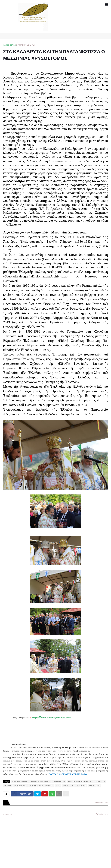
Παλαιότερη (101, 814)
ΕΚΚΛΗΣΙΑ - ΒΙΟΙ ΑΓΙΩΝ (40, 781)
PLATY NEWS (95, 786)
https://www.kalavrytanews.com (51, 718)
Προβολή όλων (102, 803)
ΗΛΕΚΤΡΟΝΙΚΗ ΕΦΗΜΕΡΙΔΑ (80, 781)
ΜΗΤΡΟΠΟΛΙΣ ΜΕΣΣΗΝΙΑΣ (15, 786)
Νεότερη (9, 814)
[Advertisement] (27, 839)
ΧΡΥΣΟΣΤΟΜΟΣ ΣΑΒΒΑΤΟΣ (41, 786)
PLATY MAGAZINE (79, 786)
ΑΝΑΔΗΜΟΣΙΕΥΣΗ (27, 45)
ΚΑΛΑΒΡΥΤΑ (100, 781)
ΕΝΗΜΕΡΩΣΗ (59, 781)
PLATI (58, 786)
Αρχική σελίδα (9, 45)
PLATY (66, 786)
